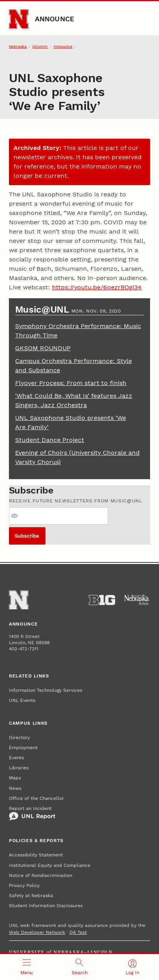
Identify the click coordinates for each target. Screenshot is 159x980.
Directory (19, 738)
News (15, 788)
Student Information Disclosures (46, 906)
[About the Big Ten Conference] (102, 600)
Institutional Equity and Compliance (50, 865)
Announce (55, 19)
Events (16, 758)
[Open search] (80, 967)
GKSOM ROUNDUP (43, 348)
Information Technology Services (46, 690)
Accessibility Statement (36, 855)
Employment (23, 748)
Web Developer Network (37, 932)
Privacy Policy (24, 885)
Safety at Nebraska (31, 896)
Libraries (19, 768)
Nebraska (18, 46)
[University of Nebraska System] (137, 600)
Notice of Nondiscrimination (41, 875)
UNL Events (22, 700)
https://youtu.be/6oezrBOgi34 (97, 287)
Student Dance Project (50, 440)
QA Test (78, 932)
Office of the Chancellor (36, 798)
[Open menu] (27, 967)
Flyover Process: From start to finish (71, 383)
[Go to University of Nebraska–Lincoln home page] (19, 19)
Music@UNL (43, 309)
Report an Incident (32, 813)
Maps (15, 778)
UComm (40, 46)
